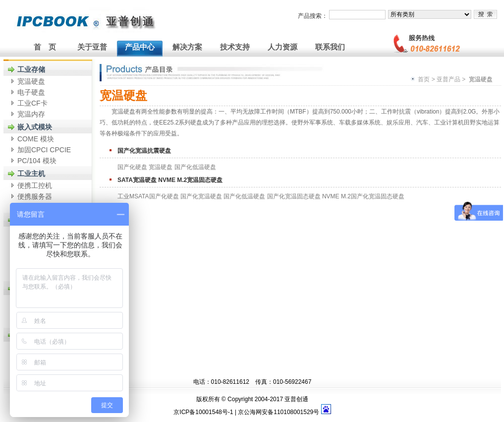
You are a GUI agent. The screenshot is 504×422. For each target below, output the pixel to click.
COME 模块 (36, 139)
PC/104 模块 (37, 161)
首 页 (45, 47)
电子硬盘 (31, 92)
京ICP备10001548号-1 (203, 412)
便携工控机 (35, 185)
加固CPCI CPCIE (44, 150)
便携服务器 (35, 196)
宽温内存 (31, 114)
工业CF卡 (32, 103)
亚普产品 (448, 79)
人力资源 (282, 47)
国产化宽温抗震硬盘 (144, 151)
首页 (424, 79)
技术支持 (235, 47)
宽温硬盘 (31, 81)
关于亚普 (92, 47)
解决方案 (187, 47)
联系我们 (330, 47)
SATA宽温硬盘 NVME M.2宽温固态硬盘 (170, 180)
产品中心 (140, 47)
